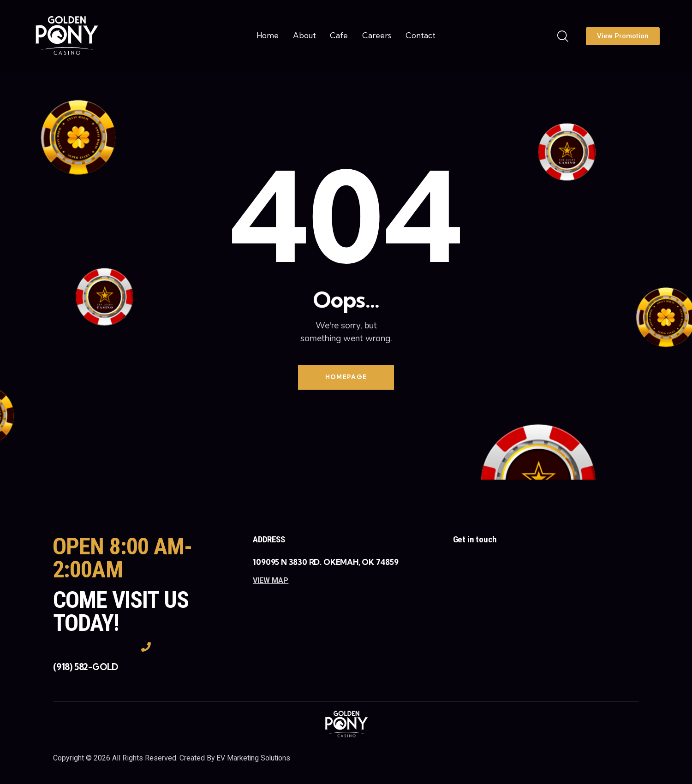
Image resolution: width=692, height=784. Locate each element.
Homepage (346, 377)
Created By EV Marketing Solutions (236, 758)
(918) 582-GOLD (86, 668)
